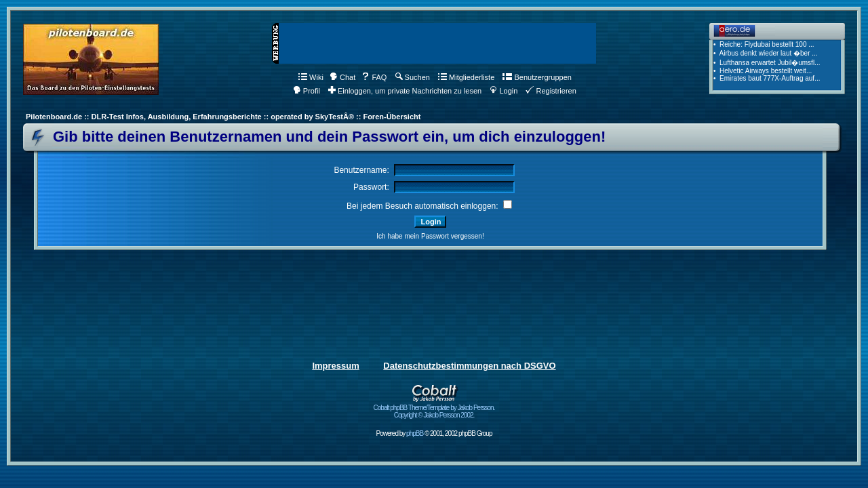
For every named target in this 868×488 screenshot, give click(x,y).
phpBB (415, 433)
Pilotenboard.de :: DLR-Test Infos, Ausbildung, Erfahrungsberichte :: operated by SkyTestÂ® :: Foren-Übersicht (223, 117)
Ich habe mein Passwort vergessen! (430, 236)
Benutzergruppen (537, 77)
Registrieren (551, 91)
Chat (342, 77)
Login (504, 91)
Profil (307, 91)
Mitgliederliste (466, 77)
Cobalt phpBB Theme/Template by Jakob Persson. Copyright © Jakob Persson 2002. (434, 408)
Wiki (311, 77)
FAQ (374, 77)
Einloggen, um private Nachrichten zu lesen (405, 91)
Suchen (413, 77)
